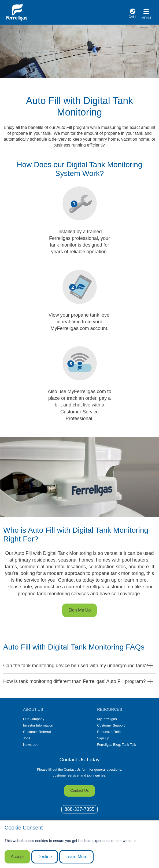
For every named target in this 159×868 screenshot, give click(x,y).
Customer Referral (37, 732)
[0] (79, 809)
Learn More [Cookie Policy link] (76, 857)
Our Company (34, 719)
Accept (17, 857)
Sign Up (103, 738)
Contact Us (79, 790)
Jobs (27, 738)
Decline (45, 857)
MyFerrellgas (107, 719)
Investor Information (38, 725)
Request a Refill (109, 732)
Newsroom (31, 745)
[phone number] (133, 14)
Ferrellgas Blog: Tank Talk (117, 745)
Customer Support (111, 725)
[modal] (79, 844)
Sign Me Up (80, 610)
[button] (79, 666)
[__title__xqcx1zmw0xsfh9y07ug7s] (17, 12)
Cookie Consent (24, 828)
